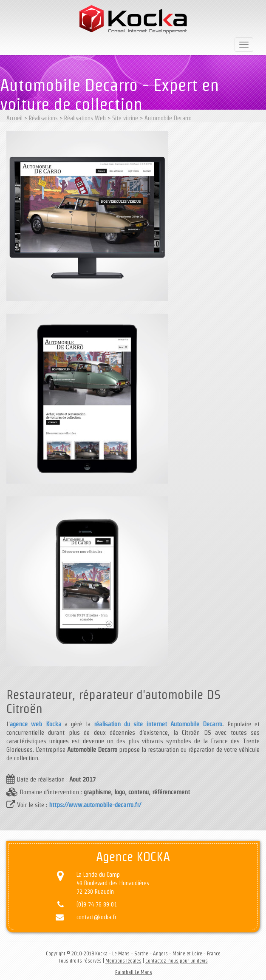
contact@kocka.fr (96, 917)
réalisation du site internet (130, 724)
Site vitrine (125, 118)
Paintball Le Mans (134, 972)
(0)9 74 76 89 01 (97, 904)
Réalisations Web (85, 118)
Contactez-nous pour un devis (177, 961)
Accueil (14, 118)
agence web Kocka (35, 724)
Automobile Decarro (168, 118)
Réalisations (43, 118)
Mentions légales (123, 961)
